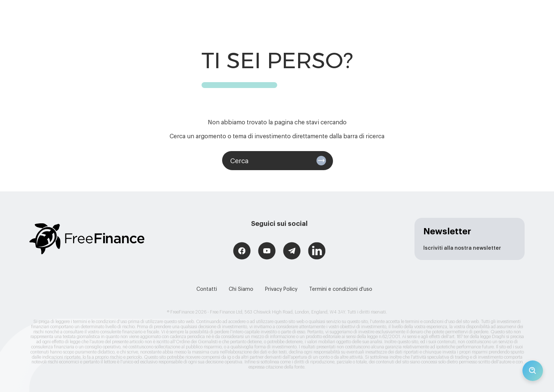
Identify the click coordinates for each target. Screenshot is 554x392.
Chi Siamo (241, 289)
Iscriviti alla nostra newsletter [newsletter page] (462, 248)
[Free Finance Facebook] (242, 252)
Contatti (207, 289)
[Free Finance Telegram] (292, 252)
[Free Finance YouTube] (267, 252)
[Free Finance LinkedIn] (317, 252)
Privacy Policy (281, 289)
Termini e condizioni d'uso (341, 289)
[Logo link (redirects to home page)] (87, 239)
